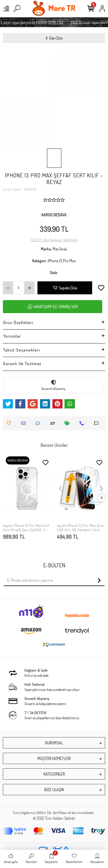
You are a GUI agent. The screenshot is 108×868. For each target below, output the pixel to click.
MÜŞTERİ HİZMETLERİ (54, 758)
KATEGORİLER (54, 774)
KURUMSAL (54, 743)
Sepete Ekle (65, 288)
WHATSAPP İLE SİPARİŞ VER (53, 307)
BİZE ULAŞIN (54, 790)
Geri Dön (54, 38)
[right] (102, 498)
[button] (61, 488)
